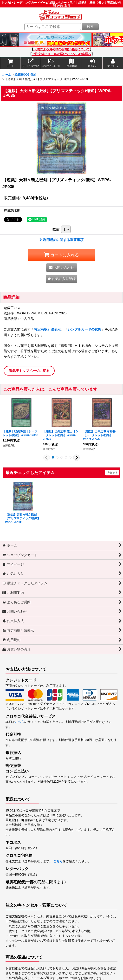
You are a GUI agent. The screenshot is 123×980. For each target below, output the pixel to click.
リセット (112, 473)
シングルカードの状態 (84, 329)
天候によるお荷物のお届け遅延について (62, 49)
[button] (51, 63)
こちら (20, 722)
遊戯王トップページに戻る (29, 371)
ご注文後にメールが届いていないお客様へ (61, 54)
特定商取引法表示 (47, 329)
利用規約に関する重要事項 (61, 240)
